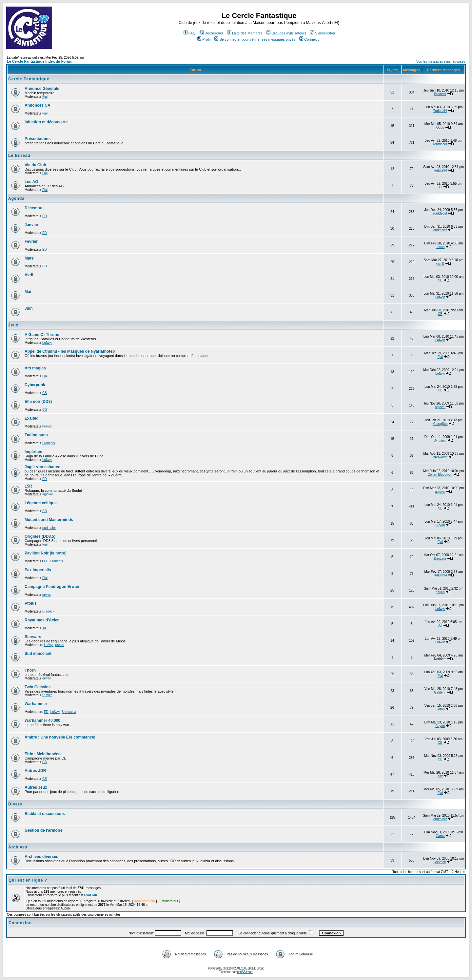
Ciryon (440, 525)
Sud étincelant (38, 654)
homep (47, 426)
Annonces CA (38, 105)
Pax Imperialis (38, 570)
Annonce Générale (42, 89)
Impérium (33, 452)
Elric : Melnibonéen (43, 754)
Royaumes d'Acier (42, 620)
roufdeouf (440, 144)
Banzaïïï (440, 559)
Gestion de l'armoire (44, 830)
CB (440, 280)
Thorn (30, 670)
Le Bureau (19, 156)
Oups (440, 127)
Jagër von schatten (42, 467)
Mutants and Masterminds (49, 520)
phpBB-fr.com (245, 972)
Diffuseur (440, 440)
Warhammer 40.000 (42, 720)
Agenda (16, 198)
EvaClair (91, 895)
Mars (29, 258)
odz (440, 776)
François (49, 443)
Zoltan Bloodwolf (440, 475)
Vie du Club (35, 165)
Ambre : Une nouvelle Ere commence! (60, 737)
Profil (204, 39)
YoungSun (440, 424)
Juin (29, 308)
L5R (28, 486)
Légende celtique (41, 503)
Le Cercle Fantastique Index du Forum (40, 61)
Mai (28, 292)
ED (45, 216)
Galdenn (440, 692)
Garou (440, 709)
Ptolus (31, 603)
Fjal (45, 97)
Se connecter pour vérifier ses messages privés (255, 39)
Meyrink (440, 862)
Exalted (32, 418)
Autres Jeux (36, 787)
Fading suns (36, 435)
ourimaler (440, 230)
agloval (440, 407)
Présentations (38, 139)
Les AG (31, 182)
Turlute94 (440, 111)
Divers (15, 804)
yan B (440, 264)
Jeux (13, 325)
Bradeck (440, 94)
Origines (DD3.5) (40, 536)
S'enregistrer (323, 33)
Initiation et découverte (46, 122)
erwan (440, 247)
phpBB (227, 968)
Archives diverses (41, 857)
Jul (440, 187)
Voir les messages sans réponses (441, 62)
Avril (29, 275)
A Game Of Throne (42, 335)
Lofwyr (440, 297)
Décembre (34, 208)
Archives (18, 847)
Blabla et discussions (45, 814)
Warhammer (36, 704)
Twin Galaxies (38, 687)
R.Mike (47, 695)
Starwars (33, 637)
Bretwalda (440, 457)
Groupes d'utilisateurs (286, 33)
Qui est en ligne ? (28, 880)
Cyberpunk (35, 385)
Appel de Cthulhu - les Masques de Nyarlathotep (70, 351)
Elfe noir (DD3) (38, 402)
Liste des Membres (245, 33)
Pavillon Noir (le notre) (46, 553)
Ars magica (35, 368)
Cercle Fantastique (29, 79)
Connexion (310, 39)
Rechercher (211, 33)
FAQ (190, 33)
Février (31, 241)
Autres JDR (35, 771)
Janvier (31, 225)
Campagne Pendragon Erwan (52, 587)
